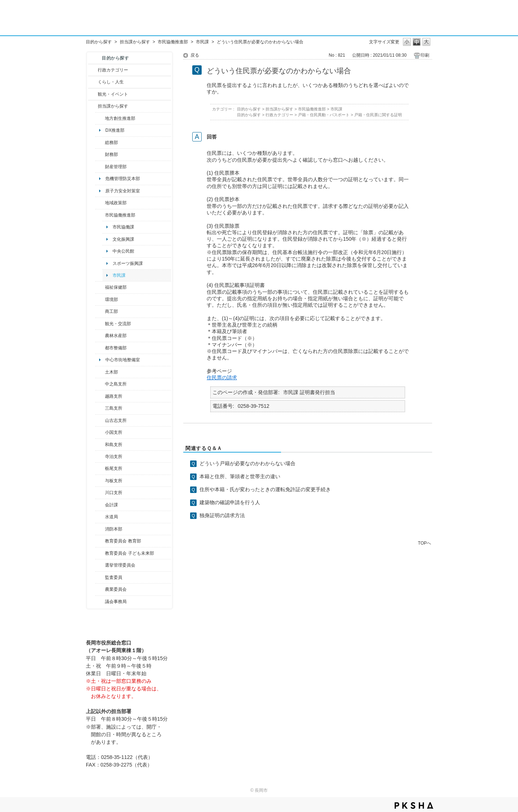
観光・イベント (113, 94)
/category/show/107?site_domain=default (100, 384)
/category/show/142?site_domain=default (100, 396)
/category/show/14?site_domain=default (100, 287)
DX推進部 (115, 130)
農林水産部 (116, 336)
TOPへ (425, 543)
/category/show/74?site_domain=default (100, 432)
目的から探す (99, 42)
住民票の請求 (222, 377)
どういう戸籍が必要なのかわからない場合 (247, 463)
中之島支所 (116, 384)
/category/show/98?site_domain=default (100, 420)
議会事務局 (116, 602)
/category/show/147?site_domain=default (100, 517)
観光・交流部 (118, 324)
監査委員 (114, 577)
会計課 (111, 505)
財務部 (111, 154)
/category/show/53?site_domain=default (100, 408)
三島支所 (114, 408)
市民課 (202, 42)
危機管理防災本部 (123, 179)
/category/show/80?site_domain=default (100, 468)
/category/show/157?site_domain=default (100, 602)
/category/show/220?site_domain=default (100, 577)
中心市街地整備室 (123, 360)
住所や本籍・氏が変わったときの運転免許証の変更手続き (265, 489)
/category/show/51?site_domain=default (100, 553)
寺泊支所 (114, 457)
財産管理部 (116, 167)
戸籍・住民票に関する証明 (378, 115)
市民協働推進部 (173, 42)
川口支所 (114, 493)
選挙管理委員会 (120, 565)
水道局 (111, 517)
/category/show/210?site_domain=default (100, 505)
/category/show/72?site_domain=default (100, 154)
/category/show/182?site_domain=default (100, 348)
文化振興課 (123, 239)
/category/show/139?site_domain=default (100, 445)
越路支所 (114, 396)
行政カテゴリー (113, 70)
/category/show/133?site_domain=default (100, 493)
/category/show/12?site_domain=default (93, 82)
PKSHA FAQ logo (414, 806)
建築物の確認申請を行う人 (230, 502)
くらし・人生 (111, 82)
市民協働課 (123, 227)
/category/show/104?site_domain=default (100, 203)
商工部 (111, 311)
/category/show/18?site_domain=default (93, 94)
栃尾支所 (114, 468)
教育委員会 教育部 (123, 541)
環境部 (111, 300)
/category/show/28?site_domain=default (100, 372)
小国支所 (114, 432)
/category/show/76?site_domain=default (100, 336)
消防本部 (114, 529)
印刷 (425, 55)
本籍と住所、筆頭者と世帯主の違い (240, 476)
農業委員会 (116, 589)
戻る (195, 55)
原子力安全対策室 (123, 191)
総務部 (111, 143)
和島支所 (114, 445)
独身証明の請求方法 (222, 515)
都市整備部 (116, 348)
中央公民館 (123, 251)
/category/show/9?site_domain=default (93, 106)
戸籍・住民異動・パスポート (324, 115)
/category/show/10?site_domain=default (100, 143)
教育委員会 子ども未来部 (129, 553)
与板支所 (114, 481)
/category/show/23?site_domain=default (100, 300)
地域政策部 (116, 203)
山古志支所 (116, 420)
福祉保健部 (116, 287)
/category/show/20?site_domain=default (100, 324)
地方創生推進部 (120, 118)
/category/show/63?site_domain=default (100, 457)
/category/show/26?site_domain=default (100, 215)
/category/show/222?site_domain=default (100, 589)
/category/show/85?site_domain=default (100, 529)
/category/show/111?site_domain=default (100, 565)
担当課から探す (135, 42)
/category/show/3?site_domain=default (93, 70)
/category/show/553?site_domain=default (100, 167)
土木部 (111, 372)
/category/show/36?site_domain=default (100, 311)
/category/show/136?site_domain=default (100, 481)
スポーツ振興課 (128, 263)
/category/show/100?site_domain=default (100, 118)
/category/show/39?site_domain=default (100, 541)
